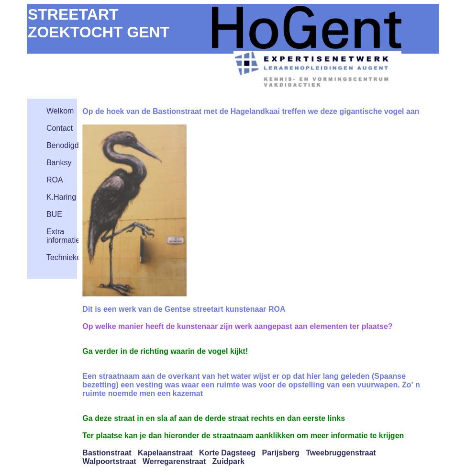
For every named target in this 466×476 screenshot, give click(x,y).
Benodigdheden (73, 145)
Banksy (59, 163)
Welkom (60, 111)
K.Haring (61, 197)
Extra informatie (63, 236)
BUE (54, 214)
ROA (55, 180)
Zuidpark (229, 461)
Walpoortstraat (109, 461)
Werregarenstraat (174, 461)
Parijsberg (281, 453)
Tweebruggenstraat (341, 453)
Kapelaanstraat (165, 453)
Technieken (66, 257)
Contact (60, 128)
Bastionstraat (107, 453)
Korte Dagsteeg (227, 453)
